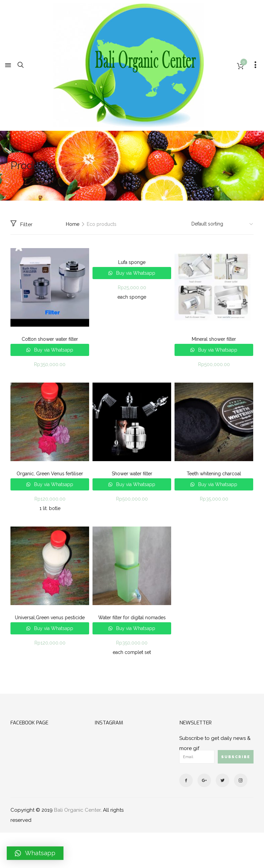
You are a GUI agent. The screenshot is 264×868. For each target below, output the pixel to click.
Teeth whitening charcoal (214, 474)
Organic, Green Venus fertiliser (50, 474)
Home (73, 224)
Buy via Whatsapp (53, 350)
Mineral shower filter (214, 339)
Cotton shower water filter (50, 339)
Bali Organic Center (77, 810)
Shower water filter (132, 474)
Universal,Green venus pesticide (50, 618)
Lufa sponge (132, 262)
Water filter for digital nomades (132, 618)
